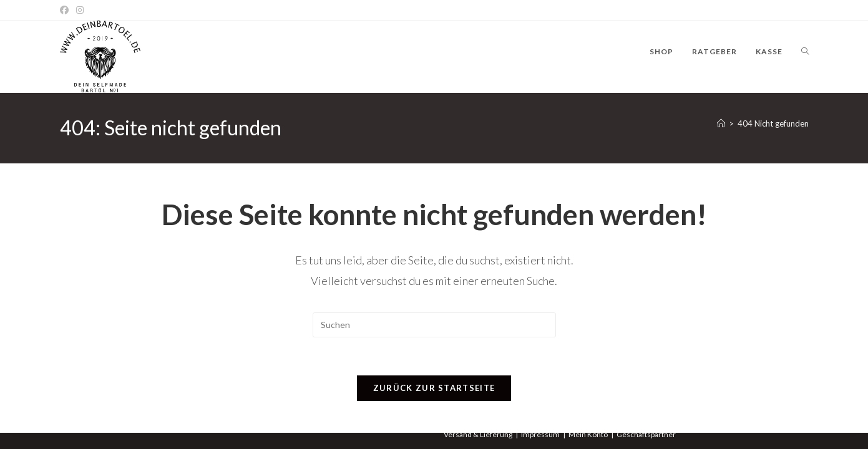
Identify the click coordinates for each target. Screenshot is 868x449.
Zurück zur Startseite (434, 388)
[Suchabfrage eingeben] (434, 325)
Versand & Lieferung (478, 434)
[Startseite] (721, 123)
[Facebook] (66, 10)
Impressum (540, 434)
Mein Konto (588, 434)
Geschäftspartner (646, 434)
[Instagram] (80, 10)
